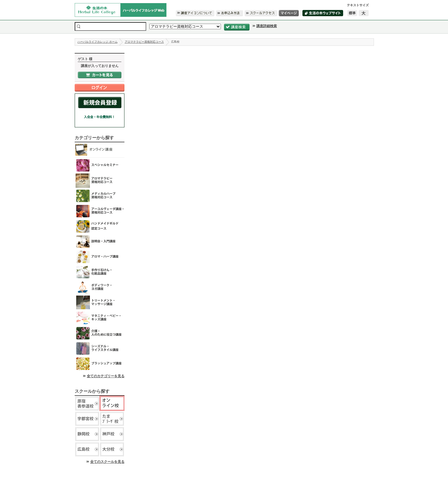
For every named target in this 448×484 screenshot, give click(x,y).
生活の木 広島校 (87, 449)
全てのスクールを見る (107, 462)
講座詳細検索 (267, 26)
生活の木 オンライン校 (112, 403)
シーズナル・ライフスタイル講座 (100, 348)
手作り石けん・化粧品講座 (100, 272)
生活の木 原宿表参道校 (87, 403)
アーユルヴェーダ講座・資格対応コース (100, 211)
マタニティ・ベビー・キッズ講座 (100, 318)
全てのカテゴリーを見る (106, 376)
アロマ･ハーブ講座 (100, 257)
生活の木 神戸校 (112, 434)
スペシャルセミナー (100, 165)
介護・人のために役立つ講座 (100, 333)
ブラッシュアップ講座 (100, 364)
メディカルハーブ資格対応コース (100, 196)
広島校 (175, 42)
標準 (352, 13)
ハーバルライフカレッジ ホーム (98, 42)
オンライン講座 (100, 150)
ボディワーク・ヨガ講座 (100, 287)
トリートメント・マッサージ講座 (100, 303)
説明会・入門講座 (100, 242)
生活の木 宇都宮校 (87, 419)
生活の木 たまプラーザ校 (112, 419)
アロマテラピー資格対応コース (144, 42)
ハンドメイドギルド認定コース (100, 226)
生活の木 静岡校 (87, 434)
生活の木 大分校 (112, 449)
